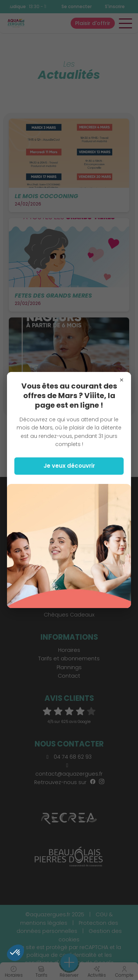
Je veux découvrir (69, 466)
